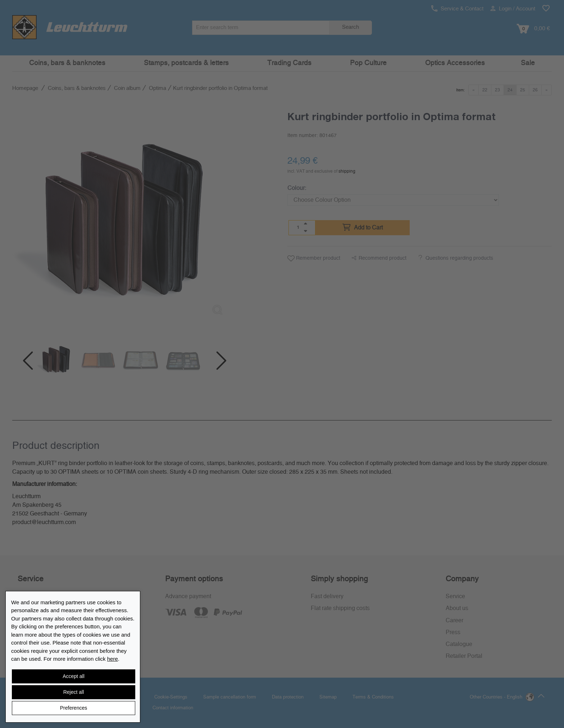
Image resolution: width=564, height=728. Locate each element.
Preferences (74, 708)
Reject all (74, 692)
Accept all (74, 676)
